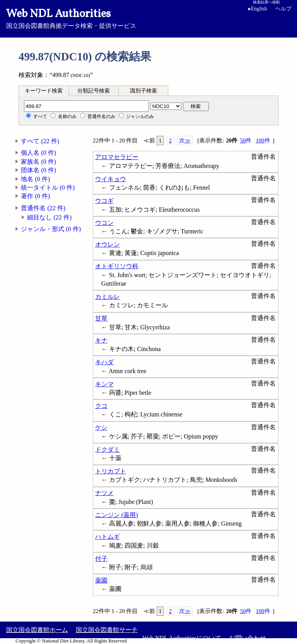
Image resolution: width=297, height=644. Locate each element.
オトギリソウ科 (117, 266)
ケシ (101, 427)
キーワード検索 (44, 91)
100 (263, 141)
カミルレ (108, 297)
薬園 (101, 580)
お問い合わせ (247, 638)
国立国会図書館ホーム (37, 630)
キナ (101, 340)
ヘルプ (283, 9)
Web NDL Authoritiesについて (182, 638)
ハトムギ (108, 537)
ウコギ (104, 201)
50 (246, 141)
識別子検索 (143, 91)
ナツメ (104, 493)
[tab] (44, 91)
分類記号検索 (94, 91)
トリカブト (111, 471)
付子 (101, 559)
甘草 (101, 318)
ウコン (104, 223)
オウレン (108, 244)
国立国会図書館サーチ (107, 630)
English (258, 9)
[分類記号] (86, 106)
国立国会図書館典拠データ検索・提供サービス (148, 18)
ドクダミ (108, 450)
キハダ (104, 362)
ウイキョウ (111, 179)
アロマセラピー (117, 157)
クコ (101, 406)
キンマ (104, 384)
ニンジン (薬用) (117, 515)
